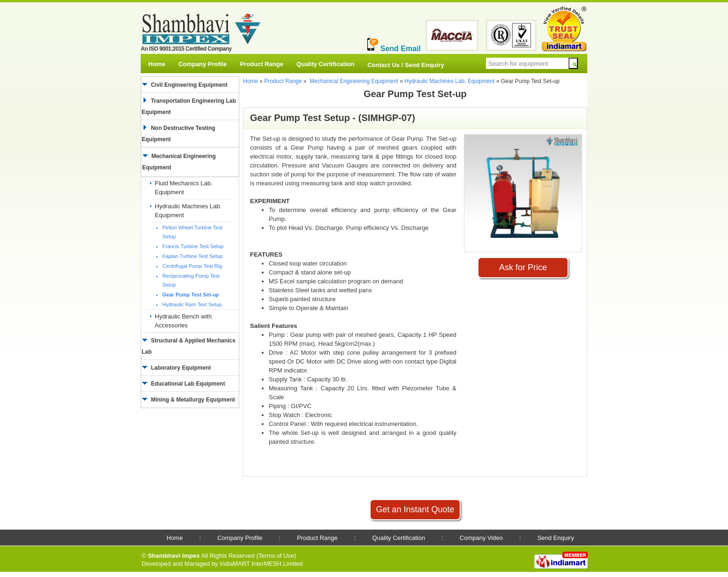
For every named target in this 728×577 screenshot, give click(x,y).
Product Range (261, 64)
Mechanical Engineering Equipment (354, 81)
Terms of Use (277, 556)
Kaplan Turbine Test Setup (193, 256)
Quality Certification (326, 64)
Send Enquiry (556, 538)
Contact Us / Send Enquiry (406, 65)
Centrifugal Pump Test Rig (192, 266)
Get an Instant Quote (415, 509)
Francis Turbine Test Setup (193, 246)
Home (157, 64)
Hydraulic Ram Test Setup (192, 304)
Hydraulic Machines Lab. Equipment (449, 81)
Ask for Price (523, 267)
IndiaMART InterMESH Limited (261, 564)
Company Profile (202, 64)
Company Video (481, 538)
